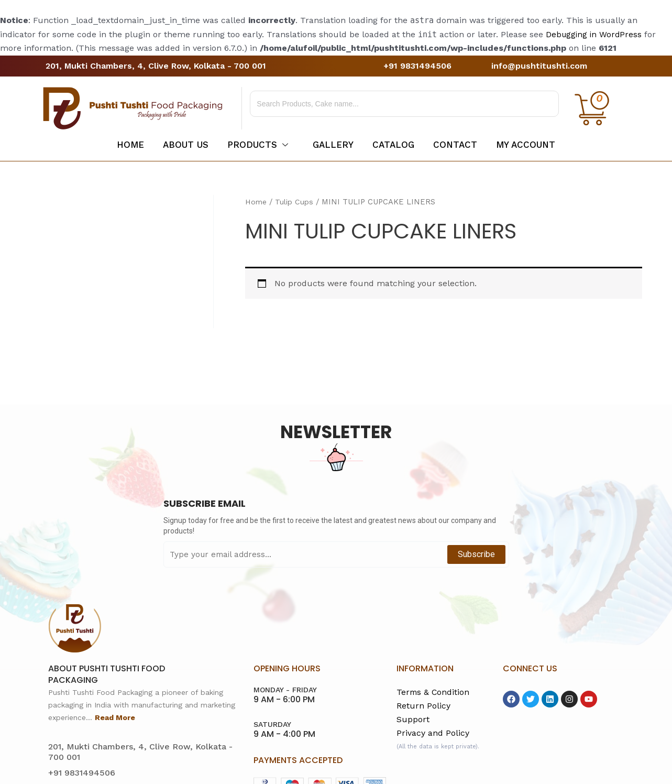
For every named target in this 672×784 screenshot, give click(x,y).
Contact (459, 145)
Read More (115, 717)
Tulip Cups (296, 202)
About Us (182, 145)
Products (256, 145)
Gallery (333, 145)
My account (532, 145)
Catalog (395, 145)
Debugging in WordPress (595, 34)
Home (125, 145)
